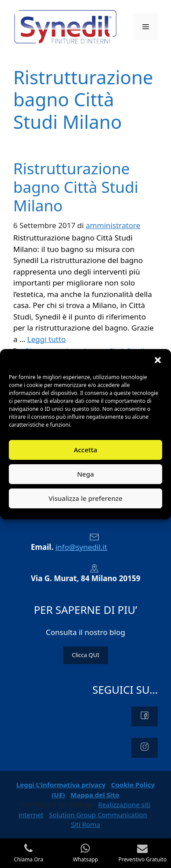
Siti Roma (85, 824)
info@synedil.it (82, 547)
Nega (85, 474)
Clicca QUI (85, 655)
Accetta (85, 450)
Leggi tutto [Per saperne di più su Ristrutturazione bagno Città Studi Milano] (46, 339)
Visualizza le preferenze (85, 498)
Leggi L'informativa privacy (61, 785)
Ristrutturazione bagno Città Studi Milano (76, 187)
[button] (158, 360)
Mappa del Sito (95, 795)
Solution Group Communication (98, 815)
